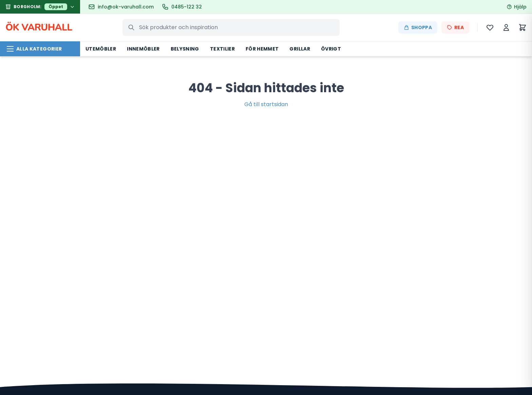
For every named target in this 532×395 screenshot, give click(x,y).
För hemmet (262, 49)
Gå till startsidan (266, 104)
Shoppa (418, 27)
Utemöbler (101, 49)
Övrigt (331, 49)
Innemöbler (143, 49)
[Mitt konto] (506, 27)
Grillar (300, 49)
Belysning (185, 49)
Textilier (222, 49)
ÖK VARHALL (39, 27)
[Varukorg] (522, 27)
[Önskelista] (490, 27)
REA (455, 27)
